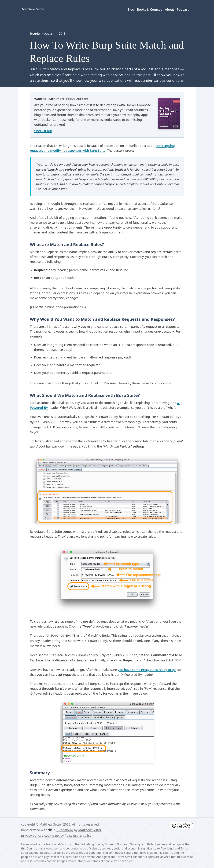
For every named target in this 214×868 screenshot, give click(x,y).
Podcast (183, 9)
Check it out (43, 131)
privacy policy (31, 836)
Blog (131, 9)
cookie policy (54, 836)
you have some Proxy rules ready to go (147, 670)
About (169, 9)
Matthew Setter (90, 830)
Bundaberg (65, 830)
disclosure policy (79, 836)
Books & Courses (150, 9)
